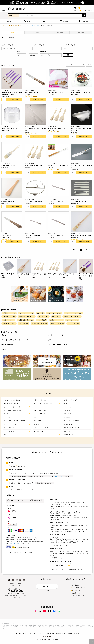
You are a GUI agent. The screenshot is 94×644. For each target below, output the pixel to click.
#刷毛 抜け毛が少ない (57, 323)
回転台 (4, 335)
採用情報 (76, 633)
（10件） (35, 134)
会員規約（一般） (76, 590)
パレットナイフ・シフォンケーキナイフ (15, 340)
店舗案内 (70, 633)
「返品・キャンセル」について (59, 546)
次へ (91, 250)
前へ (74, 250)
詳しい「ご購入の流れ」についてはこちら (21, 489)
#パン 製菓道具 (41, 320)
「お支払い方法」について (31, 552)
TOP (17, 633)
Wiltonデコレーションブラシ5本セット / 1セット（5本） (12, 94)
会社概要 (47, 591)
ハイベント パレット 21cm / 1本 (82, 167)
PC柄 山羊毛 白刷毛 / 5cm (33, 166)
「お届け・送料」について (14, 552)
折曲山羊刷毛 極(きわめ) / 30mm (81, 236)
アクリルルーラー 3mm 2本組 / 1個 (35, 129)
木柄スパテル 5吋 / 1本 (8, 236)
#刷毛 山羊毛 (56, 317)
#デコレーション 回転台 (54, 313)
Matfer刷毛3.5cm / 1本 (8, 166)
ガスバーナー (6, 349)
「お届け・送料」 (58, 476)
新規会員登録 (20, 466)
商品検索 (22, 633)
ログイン (12, 466)
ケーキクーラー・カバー (56, 335)
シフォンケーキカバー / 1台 (9, 128)
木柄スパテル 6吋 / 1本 (31, 93)
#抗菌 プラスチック (8, 320)
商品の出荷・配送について (17, 483)
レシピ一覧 (28, 633)
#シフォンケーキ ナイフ (26, 313)
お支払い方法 (30, 483)
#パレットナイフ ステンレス (73, 313)
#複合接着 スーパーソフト (27, 317)
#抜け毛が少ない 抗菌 (9, 317)
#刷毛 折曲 (40, 313)
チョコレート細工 (7, 345)
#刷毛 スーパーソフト (56, 320)
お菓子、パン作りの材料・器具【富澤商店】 (13, 25)
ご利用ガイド (75, 585)
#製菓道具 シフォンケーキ (40, 323)
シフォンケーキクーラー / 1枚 (33, 202)
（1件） (35, 96)
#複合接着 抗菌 (24, 323)
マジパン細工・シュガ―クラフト (59, 345)
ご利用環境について (56, 558)
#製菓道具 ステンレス (9, 313)
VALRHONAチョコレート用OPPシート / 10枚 (82, 129)
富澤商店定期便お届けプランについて (49, 473)
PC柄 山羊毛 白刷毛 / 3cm (56, 128)
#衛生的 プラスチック (9, 323)
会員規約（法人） (76, 593)
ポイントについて (32, 473)
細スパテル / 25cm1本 (8, 202)
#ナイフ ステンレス (73, 323)
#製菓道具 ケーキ (43, 317)
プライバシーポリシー (77, 596)
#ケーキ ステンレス (72, 320)
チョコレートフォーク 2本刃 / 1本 (58, 166)
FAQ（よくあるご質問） (78, 588)
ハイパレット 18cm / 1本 (56, 202)
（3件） (58, 132)
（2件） (81, 134)
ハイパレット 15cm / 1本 (32, 236)
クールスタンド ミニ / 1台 (55, 93)
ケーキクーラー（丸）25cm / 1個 (81, 93)
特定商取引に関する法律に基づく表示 (56, 633)
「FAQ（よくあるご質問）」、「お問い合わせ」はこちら (66, 570)
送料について (22, 473)
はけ (49, 340)
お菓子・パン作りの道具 (32, 25)
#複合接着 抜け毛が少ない (26, 320)
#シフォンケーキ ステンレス (72, 317)
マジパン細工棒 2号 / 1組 (79, 202)
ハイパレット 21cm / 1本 (56, 236)
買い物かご (13, 473)
